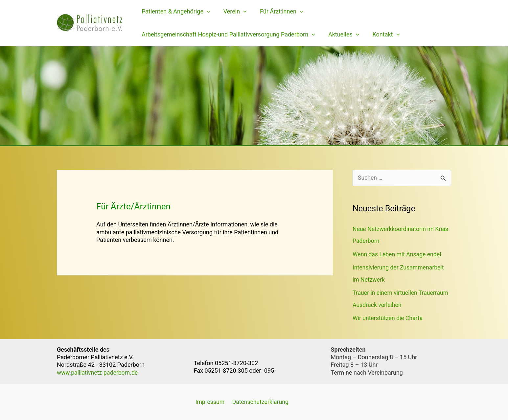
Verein (233, 12)
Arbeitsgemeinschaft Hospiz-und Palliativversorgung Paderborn (228, 35)
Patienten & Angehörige (175, 12)
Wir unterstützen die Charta (388, 318)
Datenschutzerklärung (258, 401)
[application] (206, 12)
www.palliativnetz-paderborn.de (98, 372)
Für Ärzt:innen (278, 12)
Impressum (209, 401)
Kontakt (383, 35)
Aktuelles (342, 35)
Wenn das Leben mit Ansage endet (398, 254)
